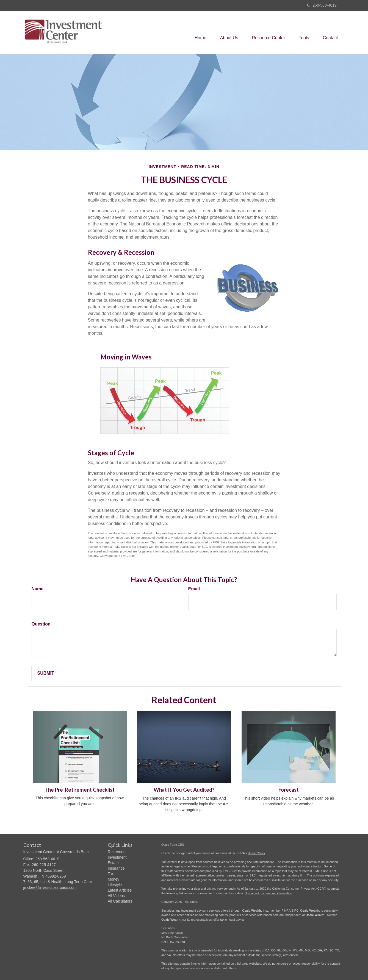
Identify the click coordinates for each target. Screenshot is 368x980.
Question (41, 624)
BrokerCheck (257, 853)
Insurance (116, 868)
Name (38, 589)
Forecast (289, 790)
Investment (117, 857)
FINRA (286, 911)
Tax (111, 874)
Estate (113, 863)
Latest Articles (120, 890)
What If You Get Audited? (184, 790)
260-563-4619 (322, 5)
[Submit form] (46, 673)
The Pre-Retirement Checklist (80, 790)
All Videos (116, 896)
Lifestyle (115, 885)
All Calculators (120, 901)
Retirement (117, 852)
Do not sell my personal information (268, 893)
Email (194, 589)
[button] (229, 32)
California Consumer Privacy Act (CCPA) (299, 889)
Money (114, 879)
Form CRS (177, 845)
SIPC (295, 911)
